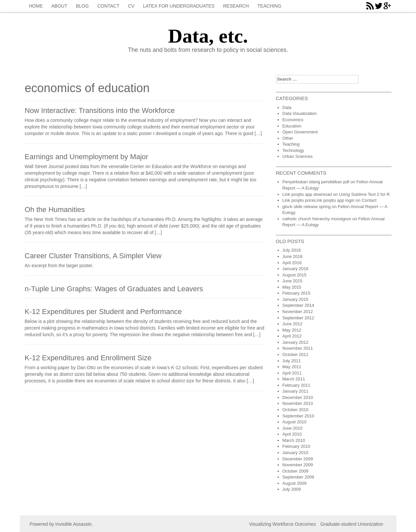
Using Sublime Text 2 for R (364, 194)
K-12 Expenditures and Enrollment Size (88, 358)
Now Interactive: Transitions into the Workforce (100, 110)
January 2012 (296, 342)
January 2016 (296, 269)
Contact (109, 6)
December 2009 (298, 459)
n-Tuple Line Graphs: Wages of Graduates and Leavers (114, 289)
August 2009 (295, 483)
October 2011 (296, 355)
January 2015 (296, 299)
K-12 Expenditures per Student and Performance (103, 312)
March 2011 (294, 379)
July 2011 (292, 361)
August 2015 (295, 275)
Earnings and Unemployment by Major (87, 157)
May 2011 (292, 367)
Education (292, 126)
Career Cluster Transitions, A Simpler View (93, 256)
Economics (293, 120)
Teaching (269, 6)
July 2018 (292, 250)
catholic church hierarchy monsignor (317, 219)
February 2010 (297, 446)
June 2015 (293, 281)
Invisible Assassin (73, 524)
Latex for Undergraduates (179, 6)
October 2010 (296, 410)
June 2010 (293, 428)
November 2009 (298, 465)
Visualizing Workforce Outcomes (283, 524)
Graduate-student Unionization (352, 524)
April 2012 (292, 336)
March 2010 (294, 440)
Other (288, 138)
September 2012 (298, 318)
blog (82, 6)
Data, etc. (208, 36)
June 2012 (293, 324)
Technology (293, 150)
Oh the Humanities (55, 210)
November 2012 (298, 312)
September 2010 (298, 416)
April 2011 (292, 373)
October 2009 (296, 471)
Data (287, 107)
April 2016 (292, 263)
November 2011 (298, 348)
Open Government (300, 132)
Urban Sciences (298, 156)
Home (36, 6)
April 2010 (292, 434)
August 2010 (295, 422)
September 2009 (298, 477)
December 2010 (298, 397)
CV (131, 6)
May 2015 (292, 287)
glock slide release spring (307, 207)
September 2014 (298, 305)
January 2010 (296, 453)
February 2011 (297, 385)
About (59, 6)
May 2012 (292, 330)
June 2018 (293, 256)
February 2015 (297, 293)
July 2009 (292, 489)
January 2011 (296, 391)
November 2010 (298, 403)
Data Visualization (300, 113)
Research (236, 6)
